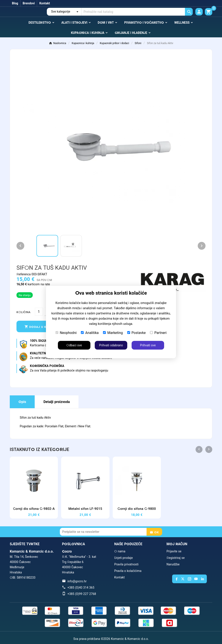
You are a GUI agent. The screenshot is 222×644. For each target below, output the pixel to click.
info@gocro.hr (77, 581)
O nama (120, 551)
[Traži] (137, 12)
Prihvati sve (148, 345)
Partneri (158, 333)
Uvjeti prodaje (123, 558)
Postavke (136, 333)
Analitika (90, 333)
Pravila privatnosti (126, 564)
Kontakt (45, 3)
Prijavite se (174, 551)
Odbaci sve (74, 345)
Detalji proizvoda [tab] (56, 402)
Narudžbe (173, 564)
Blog (15, 3)
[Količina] (39, 312)
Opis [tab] (22, 402)
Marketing (113, 333)
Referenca (24, 274)
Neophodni (66, 333)
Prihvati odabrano (111, 345)
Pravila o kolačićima (128, 571)
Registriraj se (176, 558)
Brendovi (29, 3)
